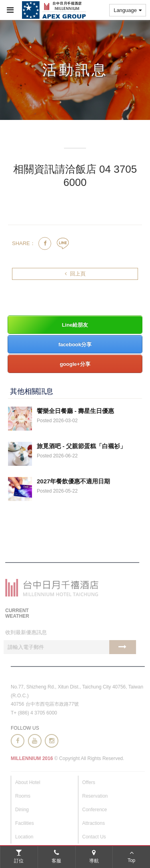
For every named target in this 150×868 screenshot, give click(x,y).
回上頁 (75, 274)
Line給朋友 (75, 325)
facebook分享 (75, 344)
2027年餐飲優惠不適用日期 (73, 481)
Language (128, 10)
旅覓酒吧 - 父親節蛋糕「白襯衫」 (81, 446)
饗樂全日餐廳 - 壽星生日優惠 (75, 411)
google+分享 (75, 364)
